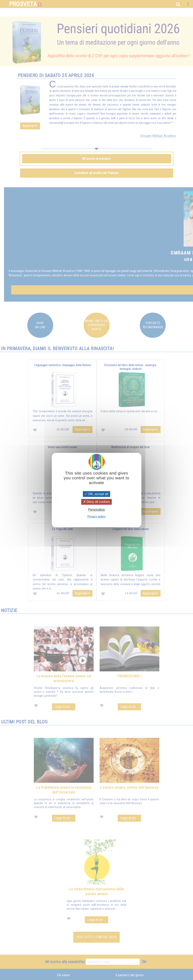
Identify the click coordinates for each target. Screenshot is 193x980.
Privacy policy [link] (97, 516)
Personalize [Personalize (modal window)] (97, 510)
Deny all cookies (97, 502)
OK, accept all (96, 494)
